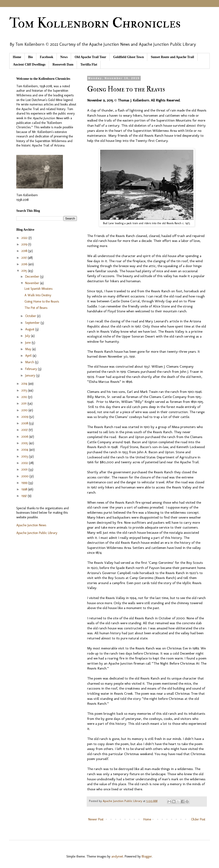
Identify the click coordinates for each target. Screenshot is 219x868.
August (30, 329)
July (28, 336)
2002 (25, 463)
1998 (25, 489)
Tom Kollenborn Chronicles (95, 23)
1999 (25, 483)
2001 (25, 469)
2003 (25, 456)
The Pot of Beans (36, 308)
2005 (25, 443)
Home (17, 57)
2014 (25, 384)
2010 (25, 410)
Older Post (198, 819)
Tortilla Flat (89, 64)
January (31, 375)
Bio (31, 57)
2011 (24, 403)
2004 (25, 450)
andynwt (117, 856)
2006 (25, 437)
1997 (25, 496)
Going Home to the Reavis (42, 302)
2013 (25, 390)
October (31, 316)
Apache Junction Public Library (37, 533)
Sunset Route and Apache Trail (172, 57)
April (29, 356)
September (33, 323)
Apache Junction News (31, 525)
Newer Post (96, 819)
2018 (25, 251)
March (30, 362)
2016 (25, 264)
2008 (25, 423)
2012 (25, 397)
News (64, 57)
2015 (25, 271)
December (33, 277)
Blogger (147, 856)
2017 (25, 258)
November (33, 283)
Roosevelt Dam (63, 64)
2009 (25, 417)
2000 (25, 476)
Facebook (47, 57)
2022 (25, 238)
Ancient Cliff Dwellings (29, 64)
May (29, 349)
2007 (25, 430)
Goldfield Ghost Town (129, 57)
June (28, 343)
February (32, 369)
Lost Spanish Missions (38, 289)
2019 (25, 244)
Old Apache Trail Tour (90, 57)
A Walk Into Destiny (38, 295)
